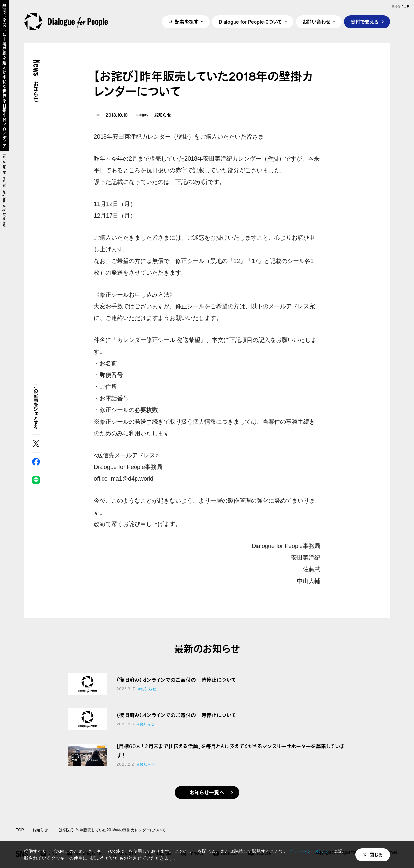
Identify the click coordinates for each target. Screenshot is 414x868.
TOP (20, 830)
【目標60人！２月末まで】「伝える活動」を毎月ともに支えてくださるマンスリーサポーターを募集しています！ (231, 751)
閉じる (376, 855)
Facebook (36, 462)
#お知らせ (147, 689)
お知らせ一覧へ (207, 793)
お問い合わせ (316, 22)
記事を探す (186, 22)
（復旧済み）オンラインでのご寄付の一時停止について (176, 680)
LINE (36, 480)
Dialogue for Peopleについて (250, 22)
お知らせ (163, 115)
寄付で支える (365, 22)
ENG (396, 7)
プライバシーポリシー (311, 851)
